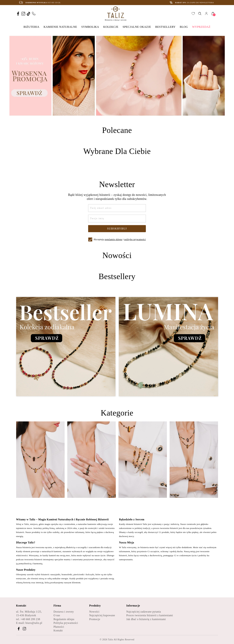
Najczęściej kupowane (102, 615)
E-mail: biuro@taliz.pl (29, 623)
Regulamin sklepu (64, 619)
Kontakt (58, 630)
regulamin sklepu (113, 239)
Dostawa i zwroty (64, 612)
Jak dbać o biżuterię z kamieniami (146, 619)
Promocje (95, 619)
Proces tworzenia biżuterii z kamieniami (150, 615)
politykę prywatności (135, 239)
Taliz (111, 640)
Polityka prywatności (66, 623)
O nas (57, 615)
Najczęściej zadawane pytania (144, 612)
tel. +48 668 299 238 (28, 619)
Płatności (59, 627)
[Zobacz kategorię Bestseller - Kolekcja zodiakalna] (66, 347)
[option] (117, 76)
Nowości (94, 612)
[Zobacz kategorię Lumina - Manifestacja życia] (168, 347)
